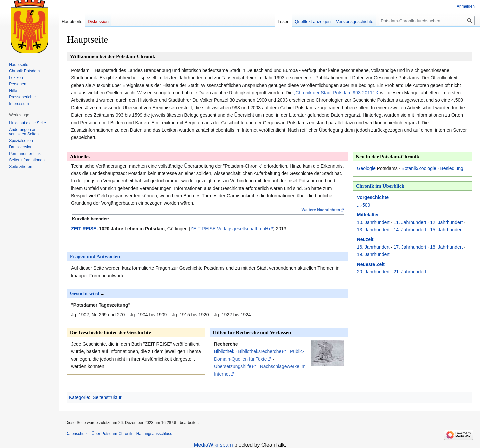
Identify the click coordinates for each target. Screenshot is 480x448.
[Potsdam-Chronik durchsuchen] (427, 21)
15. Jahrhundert (446, 230)
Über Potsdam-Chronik (112, 434)
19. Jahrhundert (373, 254)
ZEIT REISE (84, 229)
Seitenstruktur (107, 397)
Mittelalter (368, 215)
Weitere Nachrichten (321, 210)
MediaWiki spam (213, 445)
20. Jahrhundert (373, 272)
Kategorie (79, 397)
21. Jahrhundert (410, 272)
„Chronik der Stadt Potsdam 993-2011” (334, 93)
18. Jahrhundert (446, 247)
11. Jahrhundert (410, 222)
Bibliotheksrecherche (260, 351)
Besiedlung (452, 168)
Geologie (366, 168)
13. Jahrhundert (373, 230)
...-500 (364, 205)
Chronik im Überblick (380, 186)
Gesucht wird (85, 293)
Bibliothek (224, 351)
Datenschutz (76, 434)
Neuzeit (365, 239)
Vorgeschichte (373, 197)
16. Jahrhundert (373, 247)
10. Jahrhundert (373, 222)
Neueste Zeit (371, 264)
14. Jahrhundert (410, 230)
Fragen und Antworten (95, 256)
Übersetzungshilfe (233, 366)
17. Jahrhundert (410, 247)
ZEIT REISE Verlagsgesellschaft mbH (229, 229)
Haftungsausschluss (154, 434)
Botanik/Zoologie (419, 168)
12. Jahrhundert (446, 222)
